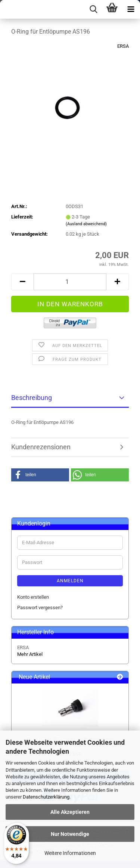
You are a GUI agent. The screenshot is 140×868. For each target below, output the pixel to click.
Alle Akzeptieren (70, 812)
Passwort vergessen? (40, 607)
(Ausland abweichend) (86, 224)
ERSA (123, 46)
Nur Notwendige (70, 834)
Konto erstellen (33, 597)
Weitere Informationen (70, 853)
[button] (22, 282)
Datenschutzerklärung (46, 797)
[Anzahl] (70, 282)
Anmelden (70, 581)
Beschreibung (32, 398)
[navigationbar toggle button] (131, 9)
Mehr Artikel (30, 654)
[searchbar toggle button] (93, 9)
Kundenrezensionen (41, 447)
